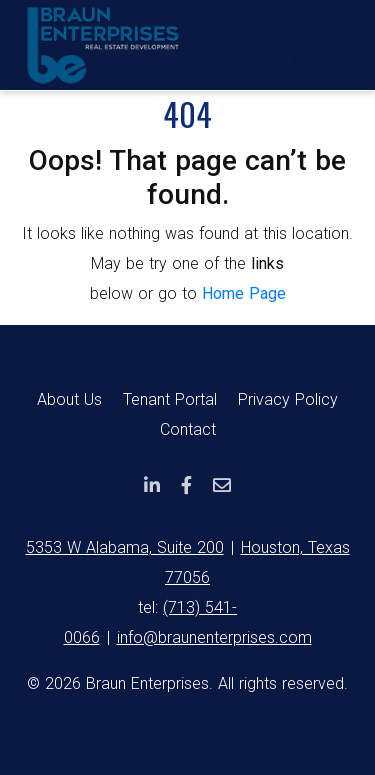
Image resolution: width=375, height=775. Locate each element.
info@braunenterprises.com (214, 637)
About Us (69, 399)
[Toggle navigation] (322, 45)
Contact (188, 429)
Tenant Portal (170, 399)
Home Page (244, 293)
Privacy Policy (288, 399)
